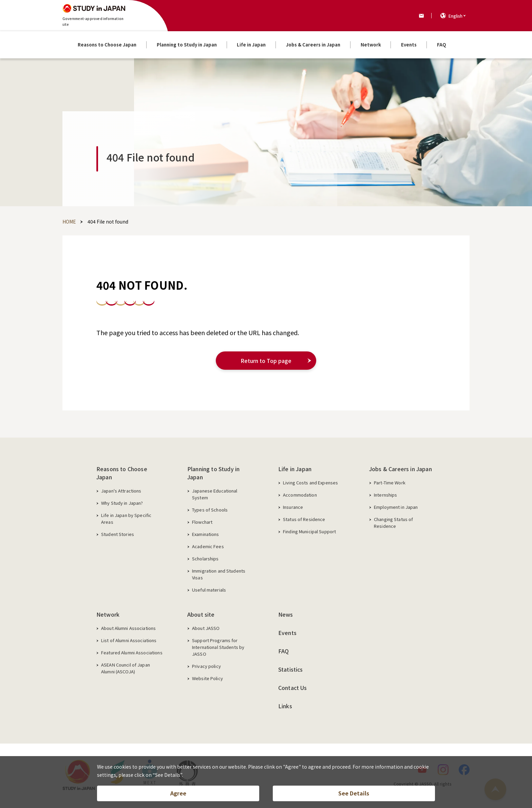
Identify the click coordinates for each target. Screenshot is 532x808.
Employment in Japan (396, 507)
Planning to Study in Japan (213, 473)
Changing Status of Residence (393, 523)
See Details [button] (354, 793)
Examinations (206, 534)
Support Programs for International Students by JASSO (218, 647)
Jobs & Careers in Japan (401, 469)
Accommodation (300, 495)
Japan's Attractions (121, 491)
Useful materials (209, 590)
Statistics (291, 669)
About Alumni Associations (128, 628)
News (286, 614)
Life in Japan (295, 469)
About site (201, 614)
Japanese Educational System (215, 494)
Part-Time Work (390, 483)
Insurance (293, 507)
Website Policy (207, 678)
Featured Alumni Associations (132, 652)
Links (285, 706)
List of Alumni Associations (129, 640)
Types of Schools (210, 510)
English (455, 16)
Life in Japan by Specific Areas (126, 518)
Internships (385, 495)
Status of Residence (304, 519)
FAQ (283, 651)
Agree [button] (178, 793)
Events (287, 633)
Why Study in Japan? (122, 503)
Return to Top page (266, 361)
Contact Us (293, 688)
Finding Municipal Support (309, 531)
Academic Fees (208, 546)
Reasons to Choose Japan (122, 473)
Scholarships (205, 559)
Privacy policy (206, 666)
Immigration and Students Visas (219, 574)
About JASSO (206, 628)
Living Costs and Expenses (310, 483)
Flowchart (202, 522)
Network (108, 614)
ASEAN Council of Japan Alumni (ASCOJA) (126, 668)
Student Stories (118, 534)
